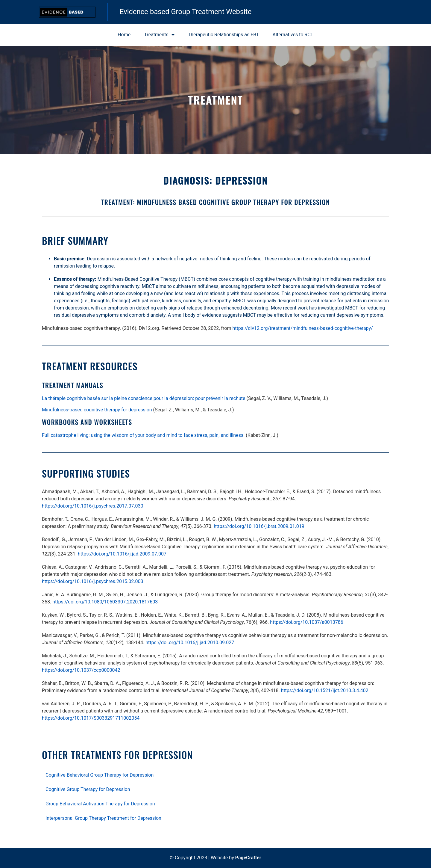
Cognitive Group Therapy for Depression (88, 789)
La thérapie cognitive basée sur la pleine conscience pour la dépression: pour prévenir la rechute (144, 398)
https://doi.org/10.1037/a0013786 (307, 622)
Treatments (159, 35)
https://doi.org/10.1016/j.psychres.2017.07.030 (92, 506)
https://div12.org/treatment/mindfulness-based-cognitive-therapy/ (302, 328)
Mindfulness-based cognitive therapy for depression (97, 410)
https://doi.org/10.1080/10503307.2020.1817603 (105, 602)
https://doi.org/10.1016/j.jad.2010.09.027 (190, 643)
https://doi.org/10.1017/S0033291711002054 (91, 718)
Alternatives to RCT (293, 35)
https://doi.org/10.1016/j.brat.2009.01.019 (259, 526)
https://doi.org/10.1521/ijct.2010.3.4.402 (325, 690)
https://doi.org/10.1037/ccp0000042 (81, 670)
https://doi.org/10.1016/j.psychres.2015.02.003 (92, 581)
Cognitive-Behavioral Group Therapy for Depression (100, 775)
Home (124, 35)
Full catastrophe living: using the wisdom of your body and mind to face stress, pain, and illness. (143, 435)
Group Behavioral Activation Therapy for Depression (100, 804)
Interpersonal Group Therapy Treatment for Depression (103, 818)
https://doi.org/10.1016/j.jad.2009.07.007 (122, 554)
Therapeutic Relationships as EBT (224, 35)
